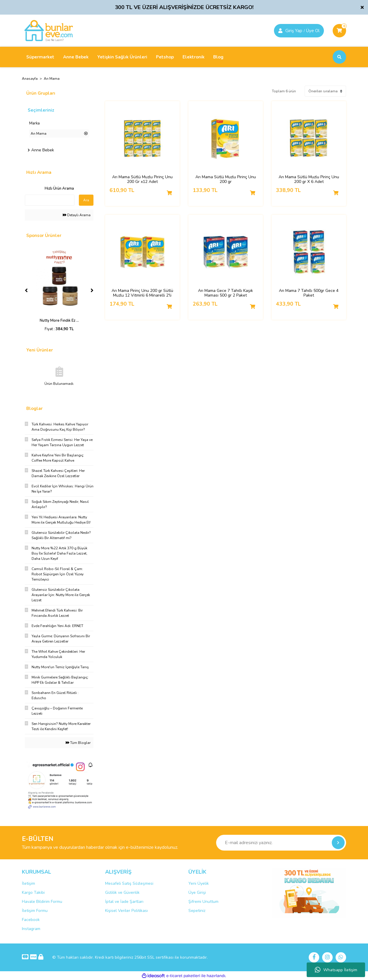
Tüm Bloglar (78, 743)
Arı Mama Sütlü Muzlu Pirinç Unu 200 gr (226, 179)
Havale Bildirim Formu (42, 902)
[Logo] (49, 30)
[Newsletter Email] (281, 843)
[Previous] (26, 290)
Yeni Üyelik (199, 883)
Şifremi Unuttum (203, 902)
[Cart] (339, 31)
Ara (86, 200)
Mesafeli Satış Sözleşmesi (129, 883)
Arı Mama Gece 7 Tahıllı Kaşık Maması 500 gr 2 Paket (225, 293)
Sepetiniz (197, 911)
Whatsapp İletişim (336, 970)
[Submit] (338, 843)
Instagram (31, 929)
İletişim (28, 883)
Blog (218, 57)
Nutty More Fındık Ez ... (59, 321)
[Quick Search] (50, 200)
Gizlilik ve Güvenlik (122, 892)
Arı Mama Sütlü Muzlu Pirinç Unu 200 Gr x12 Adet (142, 179)
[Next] (92, 290)
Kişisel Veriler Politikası (126, 911)
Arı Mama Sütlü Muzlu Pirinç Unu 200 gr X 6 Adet (309, 179)
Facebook (31, 920)
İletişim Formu (35, 911)
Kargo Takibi (33, 892)
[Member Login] (280, 31)
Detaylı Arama (77, 215)
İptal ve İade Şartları (124, 902)
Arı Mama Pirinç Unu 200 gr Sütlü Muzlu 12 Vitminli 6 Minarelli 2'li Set (142, 293)
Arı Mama (52, 79)
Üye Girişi (197, 892)
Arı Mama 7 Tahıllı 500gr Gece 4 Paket (309, 293)
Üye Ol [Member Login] (313, 31)
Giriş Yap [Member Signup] (294, 31)
